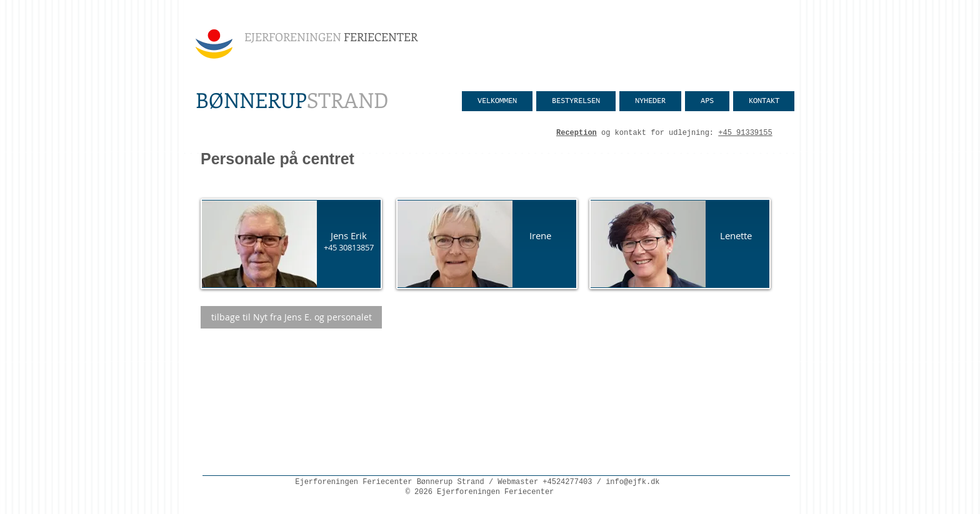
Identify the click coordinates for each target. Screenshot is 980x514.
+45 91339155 (745, 133)
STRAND (292, 100)
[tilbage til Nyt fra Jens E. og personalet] (291, 317)
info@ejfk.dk (632, 482)
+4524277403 (567, 482)
